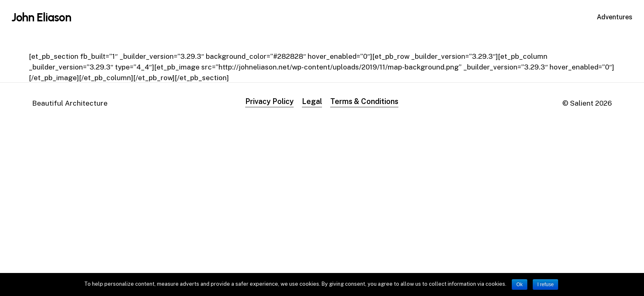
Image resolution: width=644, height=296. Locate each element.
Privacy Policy (269, 101)
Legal (312, 101)
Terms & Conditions (364, 101)
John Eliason (41, 17)
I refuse (545, 284)
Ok (519, 284)
